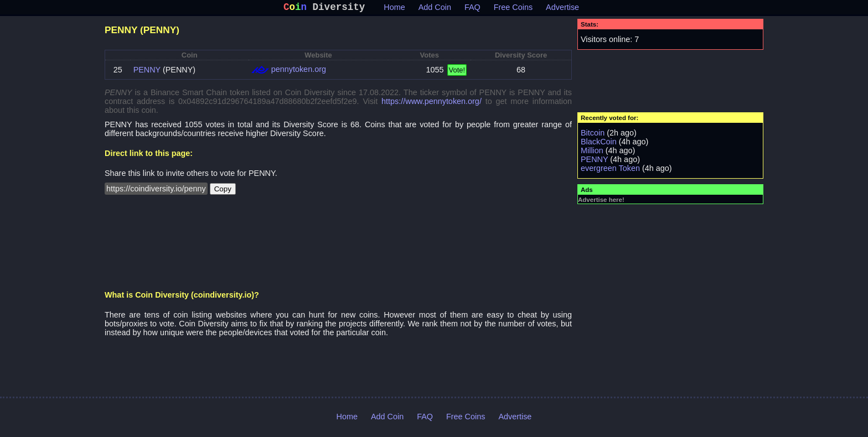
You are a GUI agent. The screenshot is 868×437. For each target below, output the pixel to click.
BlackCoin (599, 144)
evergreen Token (610, 170)
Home (394, 9)
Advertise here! (601, 202)
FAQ (472, 9)
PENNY (147, 72)
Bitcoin (593, 135)
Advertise (562, 9)
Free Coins (513, 9)
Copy (223, 191)
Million (592, 153)
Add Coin (435, 9)
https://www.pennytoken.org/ (432, 103)
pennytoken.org (299, 71)
